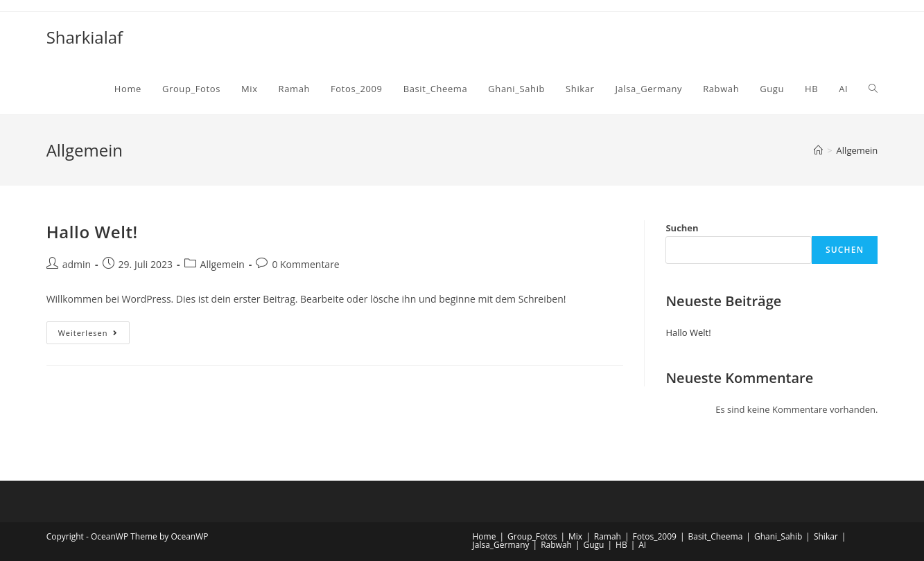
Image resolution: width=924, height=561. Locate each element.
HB (621, 545)
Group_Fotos (532, 536)
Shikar (826, 536)
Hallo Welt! (92, 232)
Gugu (594, 545)
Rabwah (556, 545)
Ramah (608, 536)
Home (485, 536)
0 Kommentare (305, 264)
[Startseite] (818, 150)
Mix (575, 536)
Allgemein (223, 264)
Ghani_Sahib (778, 536)
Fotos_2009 (655, 536)
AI (642, 545)
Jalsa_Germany (501, 545)
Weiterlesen (94, 335)
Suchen (682, 228)
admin (77, 264)
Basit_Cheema (715, 536)
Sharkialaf (85, 37)
